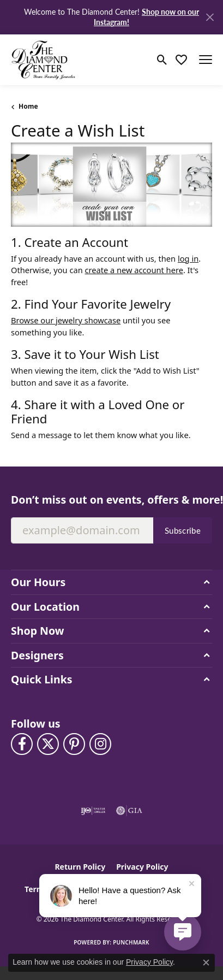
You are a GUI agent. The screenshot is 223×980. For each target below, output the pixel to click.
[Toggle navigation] (206, 60)
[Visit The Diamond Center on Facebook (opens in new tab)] (22, 744)
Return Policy (80, 867)
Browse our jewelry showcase (66, 320)
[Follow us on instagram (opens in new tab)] (100, 744)
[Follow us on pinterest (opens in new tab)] (74, 744)
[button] (162, 60)
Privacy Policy (142, 867)
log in (188, 258)
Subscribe (183, 530)
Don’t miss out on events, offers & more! (111, 500)
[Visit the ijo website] (93, 811)
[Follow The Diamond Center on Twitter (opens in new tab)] (48, 744)
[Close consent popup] (206, 963)
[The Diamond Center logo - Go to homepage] (44, 60)
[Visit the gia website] (129, 811)
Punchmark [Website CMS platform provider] (131, 942)
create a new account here (134, 270)
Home (28, 106)
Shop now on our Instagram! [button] (146, 17)
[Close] (210, 17)
